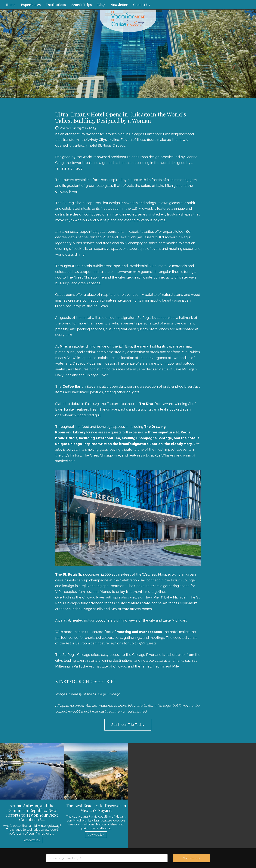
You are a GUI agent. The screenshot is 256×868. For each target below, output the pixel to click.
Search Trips (82, 5)
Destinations (56, 5)
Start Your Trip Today (128, 725)
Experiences (31, 5)
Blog (101, 5)
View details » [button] (32, 840)
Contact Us (142, 5)
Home (11, 5)
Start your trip (191, 858)
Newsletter (119, 5)
